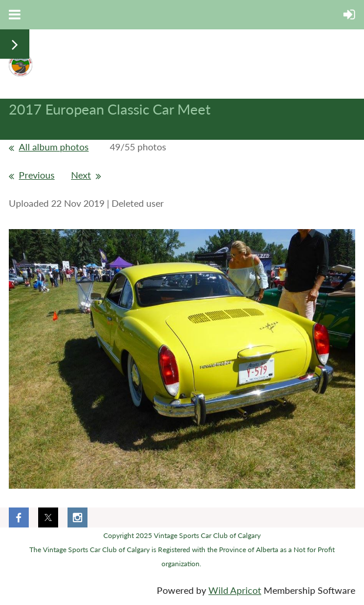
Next (81, 175)
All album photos (54, 147)
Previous (37, 175)
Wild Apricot (235, 590)
